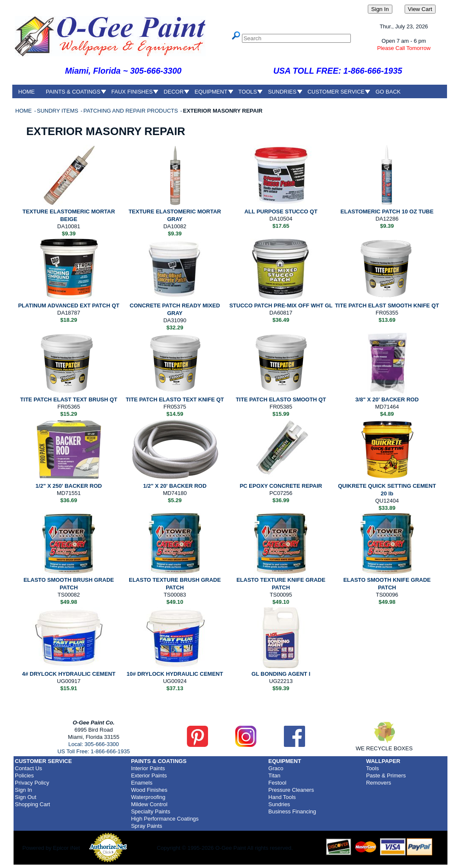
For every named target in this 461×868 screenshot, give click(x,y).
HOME (26, 92)
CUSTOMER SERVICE (336, 92)
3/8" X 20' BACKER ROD (387, 399)
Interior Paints (148, 768)
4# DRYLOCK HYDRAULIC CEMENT (69, 674)
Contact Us (28, 768)
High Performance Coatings (165, 819)
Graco (276, 768)
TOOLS (248, 92)
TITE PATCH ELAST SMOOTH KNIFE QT (387, 305)
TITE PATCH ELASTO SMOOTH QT (281, 399)
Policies (24, 775)
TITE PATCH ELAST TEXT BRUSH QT (69, 399)
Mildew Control (149, 804)
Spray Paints (147, 826)
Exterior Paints (149, 775)
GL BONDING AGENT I (281, 674)
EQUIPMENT (211, 92)
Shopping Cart (32, 804)
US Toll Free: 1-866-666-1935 (93, 751)
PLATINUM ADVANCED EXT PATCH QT (69, 305)
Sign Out (26, 797)
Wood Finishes (149, 790)
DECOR (174, 92)
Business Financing (292, 811)
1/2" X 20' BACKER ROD (175, 486)
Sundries (279, 804)
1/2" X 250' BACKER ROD (69, 486)
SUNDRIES (282, 92)
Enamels (142, 783)
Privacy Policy (32, 783)
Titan (274, 775)
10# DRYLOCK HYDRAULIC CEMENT (175, 674)
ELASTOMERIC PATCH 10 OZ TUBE (387, 211)
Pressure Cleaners (291, 790)
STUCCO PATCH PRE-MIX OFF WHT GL (281, 305)
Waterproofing (148, 797)
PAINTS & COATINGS (73, 92)
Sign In (23, 790)
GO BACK (388, 92)
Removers (379, 783)
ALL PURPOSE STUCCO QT (281, 211)
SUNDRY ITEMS (58, 111)
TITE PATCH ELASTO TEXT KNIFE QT (175, 399)
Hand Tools (282, 797)
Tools (372, 768)
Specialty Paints (151, 811)
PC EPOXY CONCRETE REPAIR (281, 486)
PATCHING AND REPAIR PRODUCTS (132, 111)
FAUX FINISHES (132, 92)
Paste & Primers (386, 775)
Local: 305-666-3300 (93, 744)
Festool (277, 783)
